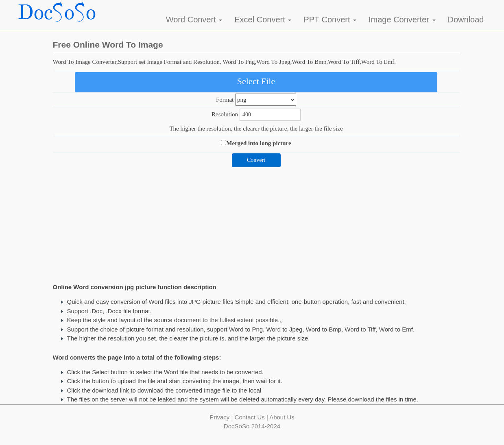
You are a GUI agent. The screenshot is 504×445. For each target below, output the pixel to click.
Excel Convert (263, 20)
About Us (282, 417)
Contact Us (250, 417)
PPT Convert (330, 20)
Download (466, 20)
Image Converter (402, 20)
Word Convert (194, 20)
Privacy (219, 417)
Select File (256, 81)
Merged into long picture (259, 143)
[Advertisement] (256, 224)
